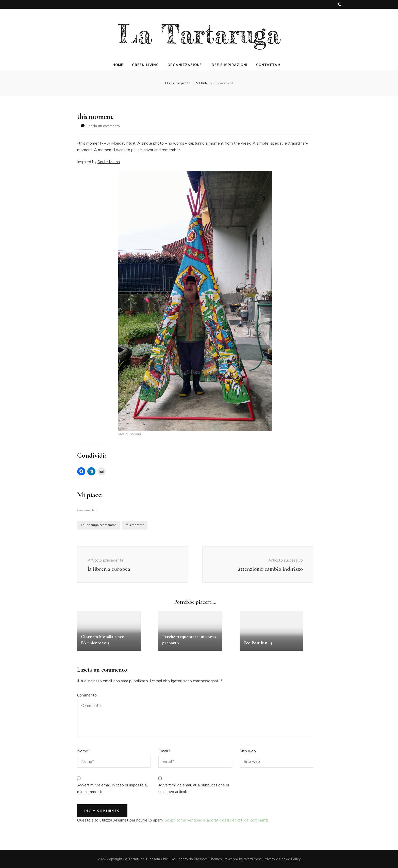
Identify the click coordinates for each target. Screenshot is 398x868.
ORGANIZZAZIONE (185, 65)
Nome (84, 751)
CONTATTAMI (269, 65)
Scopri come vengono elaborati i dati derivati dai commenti (216, 820)
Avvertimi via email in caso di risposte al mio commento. (113, 788)
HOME (118, 65)
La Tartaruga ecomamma (99, 525)
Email (164, 751)
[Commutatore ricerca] (340, 5)
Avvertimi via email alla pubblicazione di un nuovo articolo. (194, 788)
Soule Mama (109, 162)
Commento (87, 695)
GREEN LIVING (145, 65)
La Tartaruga (199, 34)
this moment (135, 525)
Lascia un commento (103, 126)
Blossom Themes (208, 859)
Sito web (248, 751)
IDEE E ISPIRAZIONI (229, 65)
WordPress (253, 859)
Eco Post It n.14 (258, 643)
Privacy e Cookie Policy (282, 859)
